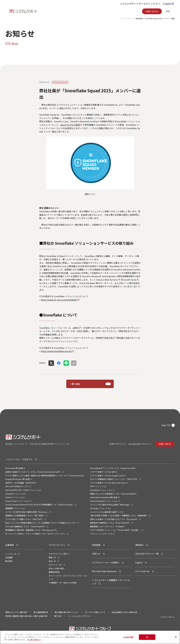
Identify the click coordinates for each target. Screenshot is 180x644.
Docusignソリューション (101, 508)
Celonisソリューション (15, 497)
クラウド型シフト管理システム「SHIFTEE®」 (24, 519)
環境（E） (53, 557)
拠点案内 (9, 561)
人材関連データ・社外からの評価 (62, 583)
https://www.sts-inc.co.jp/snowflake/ (59, 300)
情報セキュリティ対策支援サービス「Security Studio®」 (114, 494)
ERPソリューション (98, 486)
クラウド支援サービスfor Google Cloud (107, 476)
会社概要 (9, 557)
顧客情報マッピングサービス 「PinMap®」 (108, 526)
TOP (122, 18)
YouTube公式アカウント (139, 444)
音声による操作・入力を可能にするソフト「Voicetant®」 (114, 519)
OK (147, 638)
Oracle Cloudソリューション (17, 501)
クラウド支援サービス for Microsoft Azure (108, 483)
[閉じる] (176, 638)
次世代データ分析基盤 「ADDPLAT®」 (21, 483)
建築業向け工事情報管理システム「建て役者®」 (25, 516)
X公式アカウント (116, 444)
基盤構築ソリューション (15, 508)
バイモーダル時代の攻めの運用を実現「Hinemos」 (27, 512)
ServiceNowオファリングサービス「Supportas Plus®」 (114, 468)
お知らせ (130, 18)
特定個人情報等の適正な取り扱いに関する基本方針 (26, 616)
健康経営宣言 (54, 572)
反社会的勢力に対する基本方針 (125, 612)
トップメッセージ (13, 554)
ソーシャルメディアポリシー (80, 616)
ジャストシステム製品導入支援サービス (107, 512)
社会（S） (53, 561)
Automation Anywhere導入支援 (104, 497)
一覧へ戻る (75, 384)
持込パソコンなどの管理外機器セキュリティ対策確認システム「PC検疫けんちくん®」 (41, 523)
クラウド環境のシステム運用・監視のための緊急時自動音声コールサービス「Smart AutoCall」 (45, 476)
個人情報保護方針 (41, 612)
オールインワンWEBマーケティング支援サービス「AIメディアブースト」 (36, 534)
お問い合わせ (152, 11)
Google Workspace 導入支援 (17, 479)
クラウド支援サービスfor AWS (103, 472)
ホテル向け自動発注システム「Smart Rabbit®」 (26, 526)
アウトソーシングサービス (101, 534)
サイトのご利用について (95, 612)
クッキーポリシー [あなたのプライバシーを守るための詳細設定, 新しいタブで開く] (34, 641)
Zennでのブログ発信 (70, 125)
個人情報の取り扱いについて (67, 612)
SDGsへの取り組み (56, 568)
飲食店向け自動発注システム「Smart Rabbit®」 (110, 523)
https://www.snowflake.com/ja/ (56, 351)
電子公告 (58, 616)
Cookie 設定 (128, 638)
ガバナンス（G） (56, 565)
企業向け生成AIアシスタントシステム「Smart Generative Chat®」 (33, 472)
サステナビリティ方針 (58, 554)
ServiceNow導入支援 (14, 468)
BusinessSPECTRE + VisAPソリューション (23, 490)
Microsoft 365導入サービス (17, 486)
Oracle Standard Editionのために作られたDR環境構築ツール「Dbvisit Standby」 (40, 505)
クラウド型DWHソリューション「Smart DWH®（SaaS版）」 (116, 530)
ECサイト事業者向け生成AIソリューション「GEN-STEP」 (114, 479)
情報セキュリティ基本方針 (16, 612)
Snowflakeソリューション (101, 490)
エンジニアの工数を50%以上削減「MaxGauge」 (110, 505)
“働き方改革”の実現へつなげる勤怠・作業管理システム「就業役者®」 (119, 516)
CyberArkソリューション (16, 494)
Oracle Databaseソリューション (104, 501)
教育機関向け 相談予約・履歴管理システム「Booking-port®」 (32, 530)
